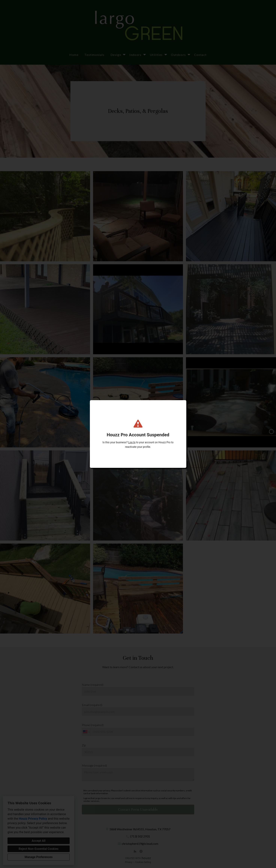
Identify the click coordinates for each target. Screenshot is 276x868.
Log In (132, 442)
